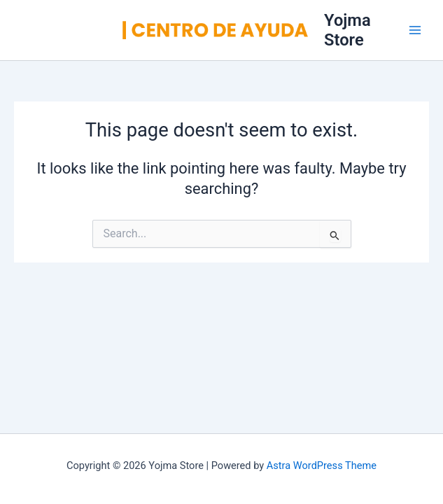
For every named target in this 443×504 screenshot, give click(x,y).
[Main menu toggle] (415, 30)
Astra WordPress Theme (322, 465)
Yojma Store (347, 30)
